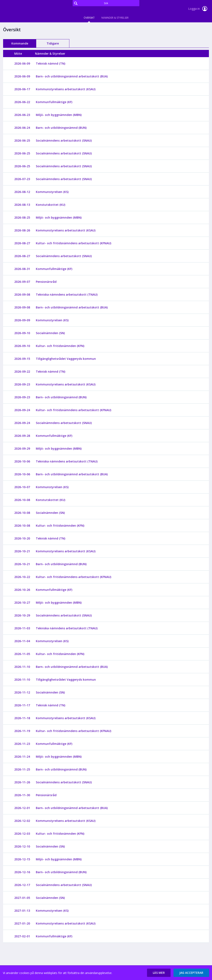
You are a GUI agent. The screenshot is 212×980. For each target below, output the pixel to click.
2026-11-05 (22, 654)
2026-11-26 (22, 782)
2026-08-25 (22, 217)
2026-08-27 (22, 243)
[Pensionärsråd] (48, 282)
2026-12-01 (22, 808)
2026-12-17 (22, 885)
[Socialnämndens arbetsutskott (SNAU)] (66, 140)
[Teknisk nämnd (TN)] (53, 63)
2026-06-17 (22, 89)
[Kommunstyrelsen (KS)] (54, 192)
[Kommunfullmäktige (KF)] (56, 102)
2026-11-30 (22, 795)
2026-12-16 (22, 872)
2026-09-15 (22, 359)
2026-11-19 (22, 731)
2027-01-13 (22, 911)
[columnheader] (22, 54)
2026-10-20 (22, 538)
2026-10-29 (22, 615)
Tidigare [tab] (53, 43)
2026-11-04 (22, 641)
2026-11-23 (22, 744)
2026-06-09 (22, 63)
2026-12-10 (22, 846)
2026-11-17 (22, 705)
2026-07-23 (22, 179)
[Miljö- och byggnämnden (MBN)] (61, 115)
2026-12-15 (22, 859)
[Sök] (106, 3)
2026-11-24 (22, 757)
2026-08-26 (22, 230)
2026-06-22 (22, 102)
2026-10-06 (22, 461)
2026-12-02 (22, 821)
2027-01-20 (22, 923)
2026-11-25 (22, 769)
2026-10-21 (22, 551)
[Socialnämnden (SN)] (52, 333)
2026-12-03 (22, 834)
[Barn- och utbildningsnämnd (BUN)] (63, 128)
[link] (24, 9)
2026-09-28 (22, 436)
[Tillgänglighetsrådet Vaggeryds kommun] (68, 359)
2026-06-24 (22, 128)
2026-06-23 (22, 115)
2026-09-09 (22, 320)
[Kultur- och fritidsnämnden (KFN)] (62, 346)
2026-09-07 (22, 282)
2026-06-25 (22, 140)
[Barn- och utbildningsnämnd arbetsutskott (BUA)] (74, 76)
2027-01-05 (22, 898)
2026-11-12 (22, 692)
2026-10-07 (22, 487)
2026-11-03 (22, 628)
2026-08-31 (22, 269)
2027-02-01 (22, 936)
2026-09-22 (22, 371)
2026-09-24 (22, 410)
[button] (159, 973)
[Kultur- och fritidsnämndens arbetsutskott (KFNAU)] (76, 243)
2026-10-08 (22, 500)
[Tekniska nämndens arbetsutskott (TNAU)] (69, 294)
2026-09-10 (22, 333)
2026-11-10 (22, 667)
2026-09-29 (22, 448)
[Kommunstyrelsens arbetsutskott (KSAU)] (68, 89)
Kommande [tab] (20, 43)
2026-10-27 (22, 603)
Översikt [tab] (89, 18)
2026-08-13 (22, 205)
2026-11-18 (22, 718)
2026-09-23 (22, 384)
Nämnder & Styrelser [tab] (115, 18)
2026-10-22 (22, 577)
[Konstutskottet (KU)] (53, 205)
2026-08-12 (22, 192)
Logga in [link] (199, 9)
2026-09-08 (22, 294)
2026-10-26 (22, 590)
